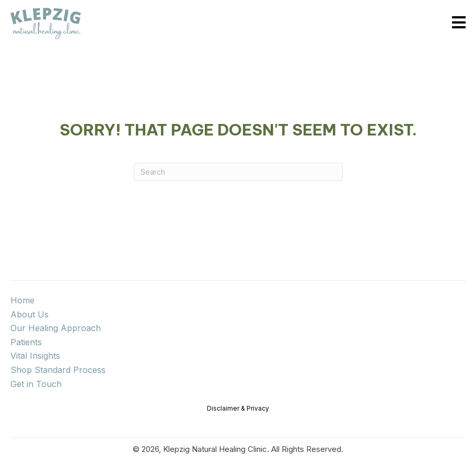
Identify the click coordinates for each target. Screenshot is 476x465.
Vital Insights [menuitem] (35, 356)
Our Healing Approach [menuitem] (56, 328)
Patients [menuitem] (26, 342)
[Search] (238, 172)
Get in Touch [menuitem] (36, 384)
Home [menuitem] (22, 300)
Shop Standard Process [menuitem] (58, 370)
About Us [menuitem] (30, 314)
